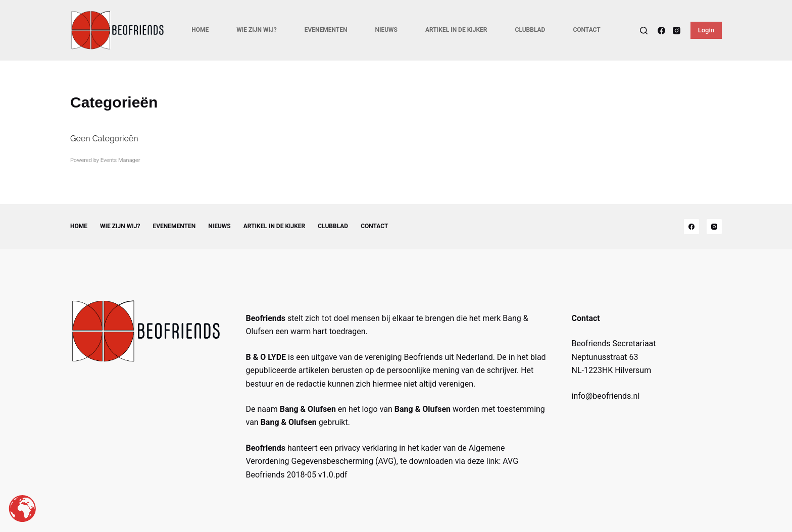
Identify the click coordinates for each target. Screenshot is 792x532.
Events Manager (120, 160)
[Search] (644, 31)
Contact (586, 30)
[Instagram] (677, 31)
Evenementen (326, 30)
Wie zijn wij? (256, 30)
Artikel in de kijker (456, 30)
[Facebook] (661, 31)
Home (200, 30)
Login (706, 30)
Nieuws (386, 30)
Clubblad (530, 30)
